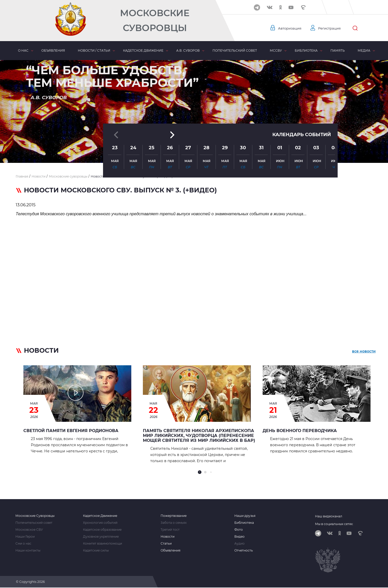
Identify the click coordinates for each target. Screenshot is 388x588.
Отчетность (244, 550)
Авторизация (290, 28)
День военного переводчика (300, 431)
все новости (364, 351)
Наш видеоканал (329, 516)
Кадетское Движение (100, 516)
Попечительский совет (235, 50)
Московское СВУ (29, 530)
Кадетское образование (102, 530)
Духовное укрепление (101, 537)
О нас (23, 50)
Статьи (166, 544)
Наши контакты (28, 550)
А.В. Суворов (188, 50)
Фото (239, 530)
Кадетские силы (96, 550)
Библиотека (306, 50)
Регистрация (332, 28)
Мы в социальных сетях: (334, 524)
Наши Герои (25, 537)
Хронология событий (100, 523)
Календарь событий (302, 106)
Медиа (364, 50)
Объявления (53, 50)
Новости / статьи (94, 50)
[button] (194, 150)
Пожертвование (174, 516)
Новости (168, 537)
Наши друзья (245, 516)
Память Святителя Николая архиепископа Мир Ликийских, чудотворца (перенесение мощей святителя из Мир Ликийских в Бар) (199, 436)
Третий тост (170, 530)
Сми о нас (23, 544)
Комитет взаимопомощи (103, 544)
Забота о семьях (174, 523)
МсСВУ (276, 50)
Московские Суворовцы (155, 20)
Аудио (239, 544)
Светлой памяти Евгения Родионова (71, 431)
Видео (239, 537)
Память (338, 50)
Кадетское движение (143, 50)
